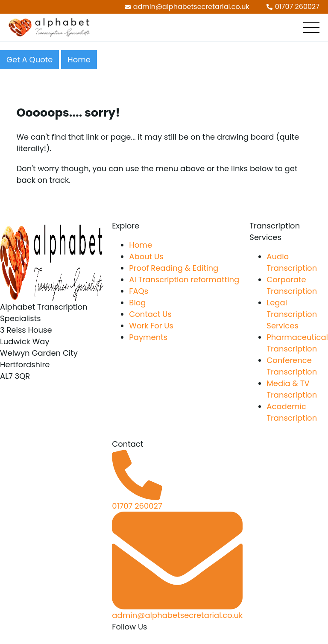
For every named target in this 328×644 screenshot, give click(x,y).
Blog (137, 303)
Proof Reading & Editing (174, 268)
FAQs (139, 291)
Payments (148, 337)
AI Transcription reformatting (184, 280)
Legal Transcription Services (292, 314)
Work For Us (151, 326)
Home (79, 60)
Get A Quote (29, 60)
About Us (146, 256)
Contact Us (150, 314)
